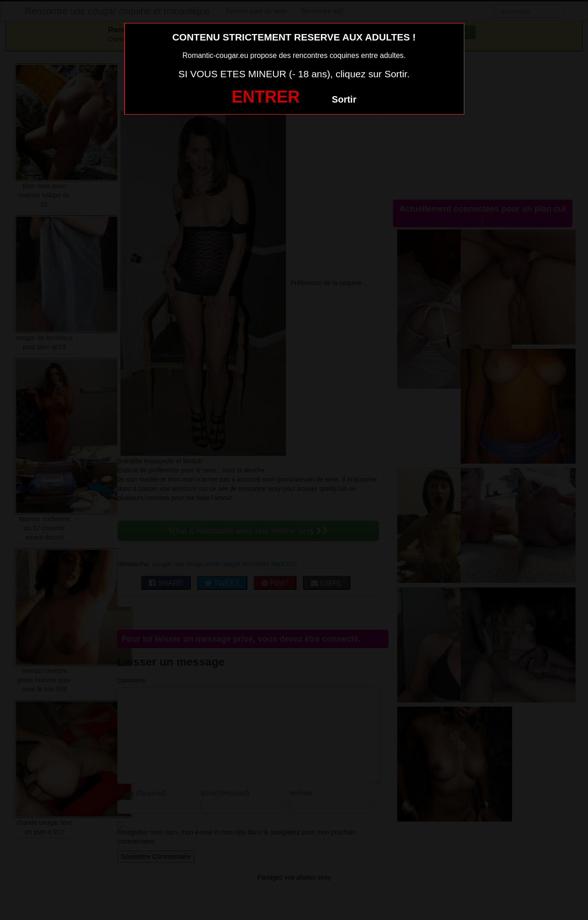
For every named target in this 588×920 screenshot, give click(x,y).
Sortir (344, 99)
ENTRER (266, 97)
